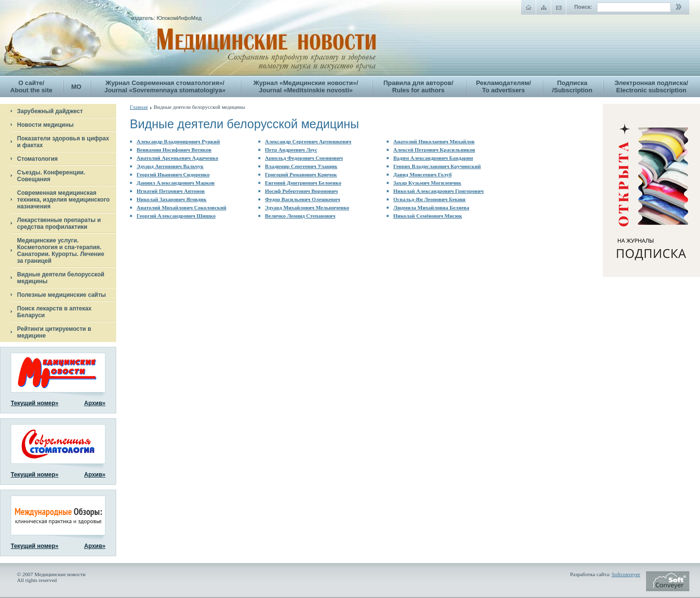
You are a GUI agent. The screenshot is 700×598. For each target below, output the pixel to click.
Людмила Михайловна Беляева (431, 207)
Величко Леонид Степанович (300, 216)
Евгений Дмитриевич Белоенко (303, 183)
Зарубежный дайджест (50, 111)
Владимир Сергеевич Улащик (301, 166)
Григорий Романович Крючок (301, 174)
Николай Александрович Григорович (438, 191)
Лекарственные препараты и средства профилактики (59, 223)
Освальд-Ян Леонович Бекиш (429, 199)
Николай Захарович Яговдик (172, 199)
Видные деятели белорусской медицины (61, 278)
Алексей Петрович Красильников (434, 150)
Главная (139, 107)
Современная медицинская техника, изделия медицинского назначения (63, 200)
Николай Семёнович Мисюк (428, 216)
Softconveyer (626, 574)
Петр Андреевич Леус (291, 150)
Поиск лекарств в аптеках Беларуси (54, 312)
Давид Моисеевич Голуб (422, 174)
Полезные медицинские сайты (61, 295)
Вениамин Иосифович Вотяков (174, 150)
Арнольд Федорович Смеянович (304, 158)
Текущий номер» (35, 403)
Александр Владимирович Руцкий (178, 141)
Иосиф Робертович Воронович (301, 191)
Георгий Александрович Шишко (176, 216)
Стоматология (37, 159)
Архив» (95, 403)
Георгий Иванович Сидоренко (173, 174)
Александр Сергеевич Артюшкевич (308, 141)
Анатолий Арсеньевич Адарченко (177, 158)
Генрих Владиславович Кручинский (437, 166)
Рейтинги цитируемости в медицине (54, 332)
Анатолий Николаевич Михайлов (434, 141)
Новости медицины (45, 125)
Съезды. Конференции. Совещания (51, 176)
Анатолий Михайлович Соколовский (182, 207)
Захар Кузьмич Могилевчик (427, 183)
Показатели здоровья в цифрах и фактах (63, 142)
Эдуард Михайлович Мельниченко (307, 207)
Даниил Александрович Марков (175, 183)
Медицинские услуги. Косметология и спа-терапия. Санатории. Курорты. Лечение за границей (61, 251)
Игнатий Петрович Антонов (171, 191)
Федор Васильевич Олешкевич (303, 199)
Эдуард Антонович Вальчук (170, 166)
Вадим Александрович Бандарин (433, 158)
